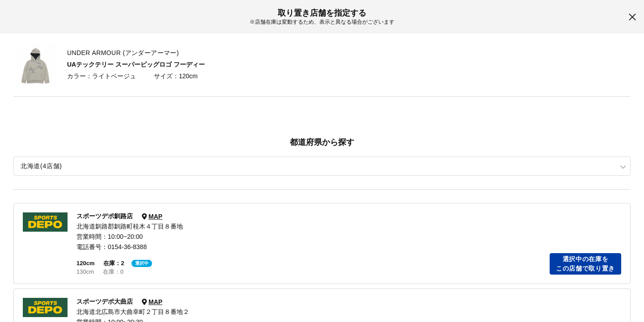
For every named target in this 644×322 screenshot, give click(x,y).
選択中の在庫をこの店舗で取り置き (585, 264)
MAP (155, 216)
